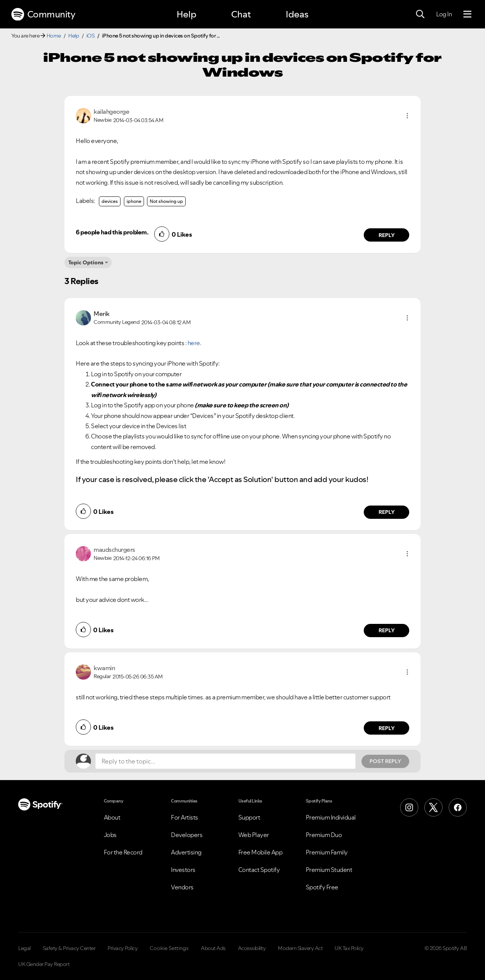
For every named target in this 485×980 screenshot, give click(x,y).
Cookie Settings (169, 948)
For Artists (185, 817)
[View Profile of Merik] (102, 314)
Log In (444, 14)
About (112, 817)
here (194, 343)
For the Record (123, 852)
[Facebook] (458, 807)
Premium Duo (324, 835)
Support (249, 817)
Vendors (182, 887)
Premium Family (327, 852)
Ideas (297, 14)
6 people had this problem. (112, 232)
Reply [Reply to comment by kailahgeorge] (387, 235)
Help (186, 14)
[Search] (420, 14)
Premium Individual (331, 817)
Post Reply (385, 761)
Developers (187, 835)
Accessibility (252, 948)
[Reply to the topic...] (225, 761)
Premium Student (329, 870)
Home (54, 36)
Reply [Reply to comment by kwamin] (387, 728)
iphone (134, 201)
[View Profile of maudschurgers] (114, 550)
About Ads (213, 948)
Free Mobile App (260, 852)
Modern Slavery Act (300, 948)
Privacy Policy (123, 948)
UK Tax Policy (349, 948)
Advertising (186, 852)
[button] (407, 116)
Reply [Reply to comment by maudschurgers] (387, 630)
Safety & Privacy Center (69, 948)
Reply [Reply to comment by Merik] (387, 512)
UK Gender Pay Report (44, 964)
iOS (91, 36)
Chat (241, 14)
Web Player (254, 835)
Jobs (110, 835)
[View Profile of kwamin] (104, 668)
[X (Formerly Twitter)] (433, 807)
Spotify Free (322, 887)
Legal (24, 948)
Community (43, 14)
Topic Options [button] (86, 262)
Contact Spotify (259, 870)
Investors (183, 870)
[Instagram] (409, 807)
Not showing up (166, 201)
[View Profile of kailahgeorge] (111, 112)
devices (110, 201)
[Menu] (467, 14)
